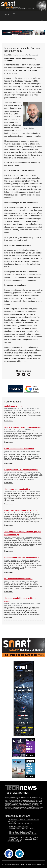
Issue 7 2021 (8, 55)
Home (7, 14)
